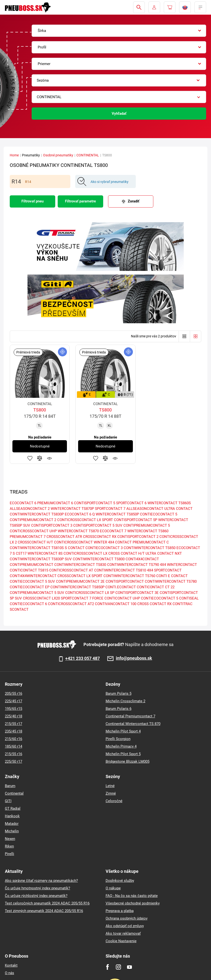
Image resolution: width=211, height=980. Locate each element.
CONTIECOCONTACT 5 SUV (32, 581)
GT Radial (13, 809)
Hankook (12, 816)
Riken (9, 846)
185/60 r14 (14, 746)
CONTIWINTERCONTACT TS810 (120, 570)
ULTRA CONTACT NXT (164, 553)
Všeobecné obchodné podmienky (133, 903)
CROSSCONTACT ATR (64, 537)
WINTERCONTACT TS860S (169, 503)
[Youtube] (129, 967)
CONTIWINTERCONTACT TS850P (77, 587)
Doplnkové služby (120, 881)
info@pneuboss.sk (134, 658)
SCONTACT (19, 609)
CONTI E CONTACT (172, 576)
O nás (9, 973)
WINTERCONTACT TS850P (117, 514)
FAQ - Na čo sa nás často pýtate (132, 896)
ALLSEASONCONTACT (145, 509)
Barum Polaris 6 (119, 709)
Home (14, 155)
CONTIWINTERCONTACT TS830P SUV (41, 559)
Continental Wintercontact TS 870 (133, 724)
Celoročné (114, 801)
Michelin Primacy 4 (121, 746)
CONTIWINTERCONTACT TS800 (99, 559)
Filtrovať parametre (80, 201)
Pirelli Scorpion (118, 739)
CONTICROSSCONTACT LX (85, 553)
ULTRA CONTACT (178, 509)
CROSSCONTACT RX (100, 537)
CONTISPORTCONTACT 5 (95, 503)
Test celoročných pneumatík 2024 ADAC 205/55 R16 (47, 903)
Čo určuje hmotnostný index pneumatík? (37, 888)
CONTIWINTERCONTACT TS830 (80, 565)
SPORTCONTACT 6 (131, 503)
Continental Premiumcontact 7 (130, 716)
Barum (10, 786)
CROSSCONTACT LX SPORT (80, 576)
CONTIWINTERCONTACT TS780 (171, 581)
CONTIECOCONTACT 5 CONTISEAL (170, 598)
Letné (110, 786)
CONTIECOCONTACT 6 (28, 604)
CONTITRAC (183, 604)
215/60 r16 (14, 739)
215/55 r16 (14, 754)
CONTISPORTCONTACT (125, 581)
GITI (8, 801)
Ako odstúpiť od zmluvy (125, 926)
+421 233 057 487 (83, 658)
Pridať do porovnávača (40, 458)
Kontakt (11, 965)
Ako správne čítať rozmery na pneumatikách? (41, 881)
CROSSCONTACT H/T (35, 542)
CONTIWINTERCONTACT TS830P (37, 514)
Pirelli (9, 854)
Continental (14, 793)
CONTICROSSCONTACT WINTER (81, 542)
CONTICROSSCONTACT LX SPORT (85, 520)
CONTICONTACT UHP (122, 598)
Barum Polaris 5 (119, 694)
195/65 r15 (14, 709)
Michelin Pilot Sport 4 (123, 731)
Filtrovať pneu (32, 201)
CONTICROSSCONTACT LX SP (90, 593)
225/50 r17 (14, 761)
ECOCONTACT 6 (23, 503)
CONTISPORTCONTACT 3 (52, 525)
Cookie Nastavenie (121, 941)
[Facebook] (107, 967)
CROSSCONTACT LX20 (41, 598)
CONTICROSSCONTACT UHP (33, 531)
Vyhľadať (119, 114)
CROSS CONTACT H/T (126, 553)
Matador (12, 824)
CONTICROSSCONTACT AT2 (71, 604)
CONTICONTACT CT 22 (156, 587)
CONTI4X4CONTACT (142, 559)
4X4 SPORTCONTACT (164, 570)
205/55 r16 (14, 694)
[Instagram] (118, 967)
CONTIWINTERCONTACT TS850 (150, 548)
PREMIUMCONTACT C (151, 542)
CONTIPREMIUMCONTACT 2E (80, 581)
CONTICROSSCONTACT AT (71, 570)
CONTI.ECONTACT (121, 587)
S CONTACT (75, 548)
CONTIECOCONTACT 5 (159, 514)
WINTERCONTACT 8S (45, 553)
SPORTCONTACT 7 (110, 509)
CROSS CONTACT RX (154, 604)
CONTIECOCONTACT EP (30, 587)
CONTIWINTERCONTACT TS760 (129, 576)
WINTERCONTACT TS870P (72, 509)
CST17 (21, 553)
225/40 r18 (14, 716)
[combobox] (119, 31)
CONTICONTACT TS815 (29, 570)
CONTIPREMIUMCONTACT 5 (147, 525)
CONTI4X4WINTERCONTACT (33, 576)
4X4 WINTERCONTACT (178, 565)
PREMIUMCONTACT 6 (55, 503)
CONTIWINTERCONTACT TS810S (37, 548)
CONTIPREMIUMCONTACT (32, 565)
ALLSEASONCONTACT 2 (30, 509)
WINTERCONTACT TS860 (148, 531)
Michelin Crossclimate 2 (125, 701)
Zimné (111, 793)
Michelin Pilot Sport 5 (123, 754)
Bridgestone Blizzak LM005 (128, 761)
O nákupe (113, 888)
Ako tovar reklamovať (123, 933)
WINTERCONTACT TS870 (78, 531)
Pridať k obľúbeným (30, 458)
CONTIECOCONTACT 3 (104, 548)
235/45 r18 (14, 731)
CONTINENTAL (88, 155)
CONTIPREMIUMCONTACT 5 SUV (37, 593)
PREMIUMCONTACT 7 (28, 537)
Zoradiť (133, 201)
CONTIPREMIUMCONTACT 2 (33, 520)
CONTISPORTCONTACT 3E (137, 593)
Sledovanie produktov (49, 458)
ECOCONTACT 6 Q (80, 514)
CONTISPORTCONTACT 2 (138, 537)
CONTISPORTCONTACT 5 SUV (98, 525)
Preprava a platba (120, 911)
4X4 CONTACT (120, 542)
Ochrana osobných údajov (127, 918)
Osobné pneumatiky (58, 155)
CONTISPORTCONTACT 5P (136, 520)
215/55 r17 (14, 724)
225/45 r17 (14, 701)
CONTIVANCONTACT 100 (116, 604)
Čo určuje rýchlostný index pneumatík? (36, 896)
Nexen (10, 839)
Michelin (12, 831)
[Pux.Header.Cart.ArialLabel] (170, 7)
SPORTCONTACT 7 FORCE (82, 598)
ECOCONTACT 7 (113, 531)
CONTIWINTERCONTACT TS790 (133, 565)
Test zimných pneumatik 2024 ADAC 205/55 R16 (44, 911)
